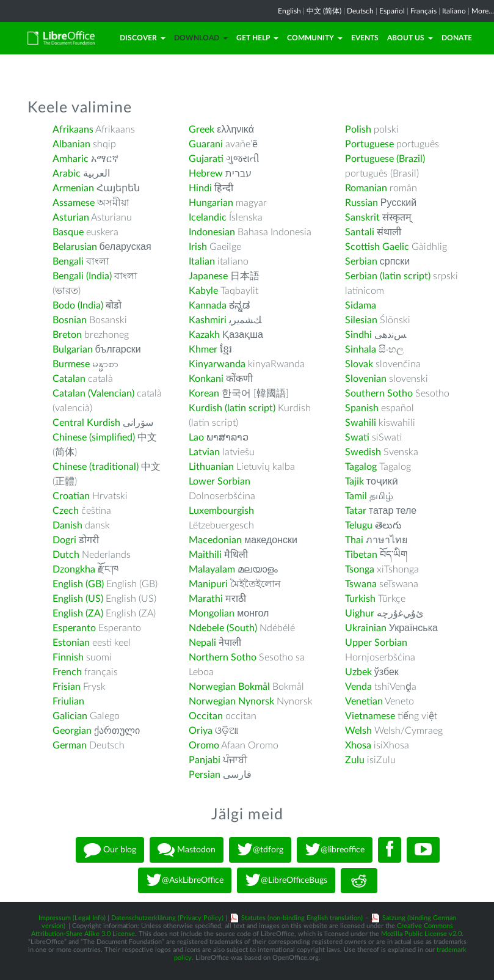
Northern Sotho (223, 657)
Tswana (361, 584)
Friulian (68, 701)
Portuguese (369, 144)
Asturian (71, 218)
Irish (198, 247)
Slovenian (366, 379)
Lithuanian (211, 467)
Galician (70, 716)
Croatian (71, 496)
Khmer (203, 349)
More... (483, 11)
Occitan (206, 716)
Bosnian (70, 320)
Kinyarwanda (217, 364)
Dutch (66, 555)
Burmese (71, 364)
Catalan (69, 379)
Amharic (71, 159)
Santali (360, 232)
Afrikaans (73, 130)
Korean (204, 393)
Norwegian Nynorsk (231, 701)
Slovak (359, 364)
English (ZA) (78, 613)
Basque (68, 232)
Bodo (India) (78, 305)
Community (315, 38)
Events (365, 38)
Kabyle (203, 291)
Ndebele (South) (223, 628)
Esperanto (74, 628)
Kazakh (204, 335)
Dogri (64, 540)
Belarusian (75, 247)
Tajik (354, 481)
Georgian (72, 731)
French (67, 672)
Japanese (208, 276)
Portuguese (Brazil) (385, 159)
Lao (196, 437)
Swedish (363, 452)
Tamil (356, 496)
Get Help (257, 38)
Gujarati (206, 159)
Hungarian (211, 203)
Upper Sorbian (376, 643)
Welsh (358, 731)
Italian (202, 261)
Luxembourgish (221, 511)
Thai (354, 540)
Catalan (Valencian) (93, 393)
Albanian (71, 144)
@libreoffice (335, 850)
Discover (143, 38)
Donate (457, 38)
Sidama (361, 305)
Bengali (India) (82, 276)
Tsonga (360, 569)
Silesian (361, 320)
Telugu (359, 525)
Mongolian (212, 613)
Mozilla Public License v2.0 (421, 934)
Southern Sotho (379, 393)
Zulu (355, 760)
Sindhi (358, 335)
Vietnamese (370, 716)
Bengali (68, 261)
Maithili (205, 555)
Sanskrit (362, 218)
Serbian (361, 261)
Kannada (208, 305)
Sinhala (361, 349)
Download (201, 38)
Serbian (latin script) (388, 276)
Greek (202, 130)
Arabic (67, 174)
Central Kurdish (86, 423)
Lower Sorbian (220, 481)
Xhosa (358, 745)
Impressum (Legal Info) (72, 918)
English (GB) (78, 584)
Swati (357, 437)
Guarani (206, 144)
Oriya (201, 731)
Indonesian (212, 232)
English (289, 11)
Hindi (200, 188)
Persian (205, 775)
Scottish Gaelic (377, 247)
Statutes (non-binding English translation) (302, 918)
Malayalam (212, 569)
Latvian (204, 452)
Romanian (366, 188)
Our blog (110, 850)
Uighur (360, 613)
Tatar (356, 511)
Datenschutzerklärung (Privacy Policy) (167, 918)
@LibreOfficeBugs (286, 880)
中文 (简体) (324, 11)
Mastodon (187, 850)
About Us (410, 38)
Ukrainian (366, 628)
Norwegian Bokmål (229, 687)
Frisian (67, 687)
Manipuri (208, 584)
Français (423, 11)
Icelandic (208, 218)
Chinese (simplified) (94, 437)
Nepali (202, 643)
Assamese (74, 203)
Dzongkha (74, 569)
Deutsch (360, 11)
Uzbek (358, 672)
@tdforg (260, 850)
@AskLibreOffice (185, 880)
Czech (66, 511)
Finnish (68, 657)
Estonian (71, 643)
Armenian (73, 188)
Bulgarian (73, 349)
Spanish (362, 408)
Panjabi (205, 760)
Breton (67, 335)
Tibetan (361, 555)
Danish (67, 525)
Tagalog (361, 467)
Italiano (454, 11)
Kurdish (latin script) (232, 408)
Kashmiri (208, 320)
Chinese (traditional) (96, 467)
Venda (358, 687)
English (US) (78, 599)
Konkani (206, 379)
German (70, 745)
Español (392, 11)
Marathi (206, 599)
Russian (361, 203)
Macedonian (215, 540)
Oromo (204, 745)
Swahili (362, 423)
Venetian (364, 701)
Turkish (360, 599)
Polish (358, 130)
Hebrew (206, 174)
